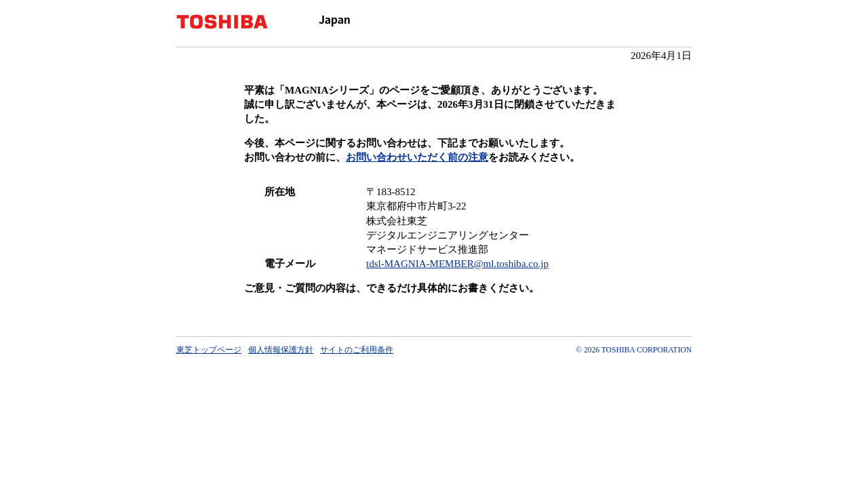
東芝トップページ (209, 350)
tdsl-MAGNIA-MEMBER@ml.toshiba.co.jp (457, 264)
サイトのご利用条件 (357, 350)
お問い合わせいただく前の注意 (417, 157)
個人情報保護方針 (281, 350)
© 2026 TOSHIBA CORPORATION (634, 350)
